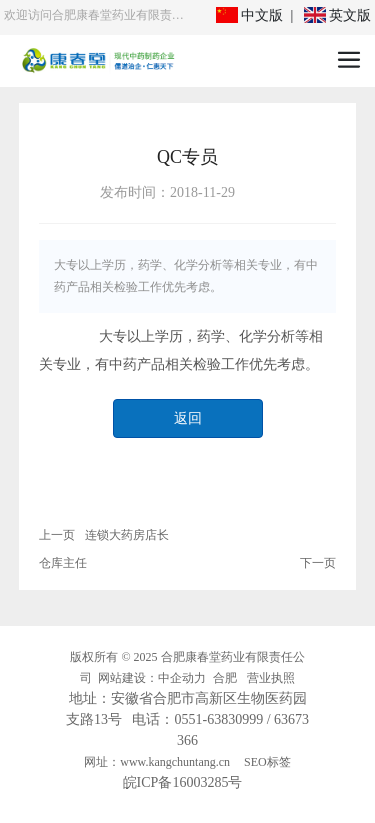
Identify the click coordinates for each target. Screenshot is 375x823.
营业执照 (271, 678)
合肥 (225, 678)
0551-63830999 (218, 719)
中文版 (250, 15)
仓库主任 (63, 563)
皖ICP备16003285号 (183, 782)
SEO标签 (267, 762)
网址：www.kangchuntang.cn (157, 762)
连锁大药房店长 (127, 535)
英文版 (338, 15)
